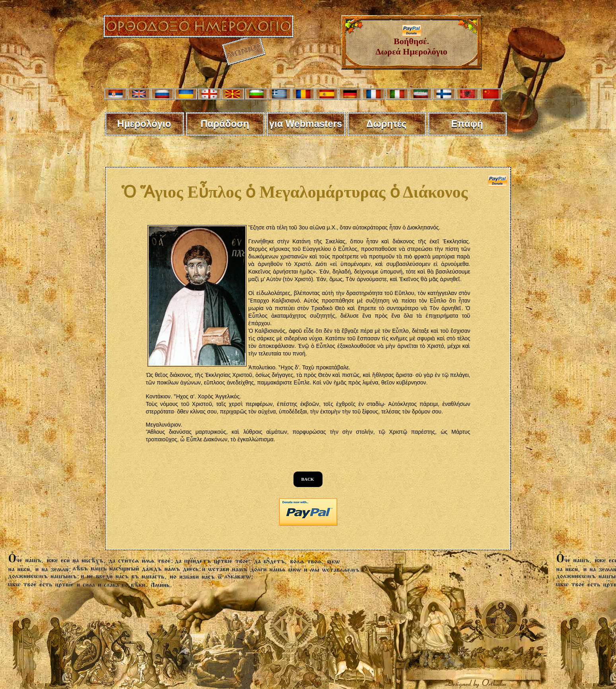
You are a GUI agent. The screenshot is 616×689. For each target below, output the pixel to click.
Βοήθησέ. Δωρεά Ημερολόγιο (411, 42)
